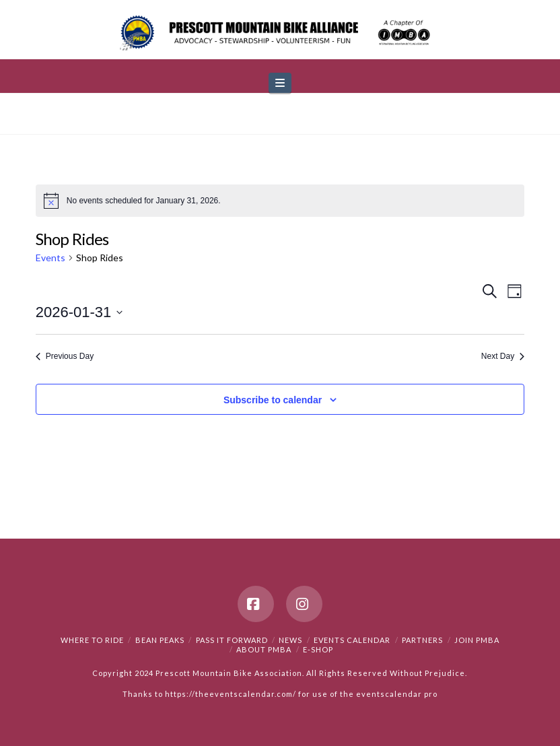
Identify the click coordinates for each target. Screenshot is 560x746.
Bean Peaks (160, 640)
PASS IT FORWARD (232, 640)
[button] (280, 83)
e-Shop (318, 649)
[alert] (280, 201)
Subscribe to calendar (273, 400)
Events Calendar (352, 640)
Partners (422, 640)
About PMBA (264, 649)
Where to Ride (92, 640)
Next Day (503, 356)
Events (50, 258)
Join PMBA (477, 640)
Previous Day (65, 356)
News (290, 640)
